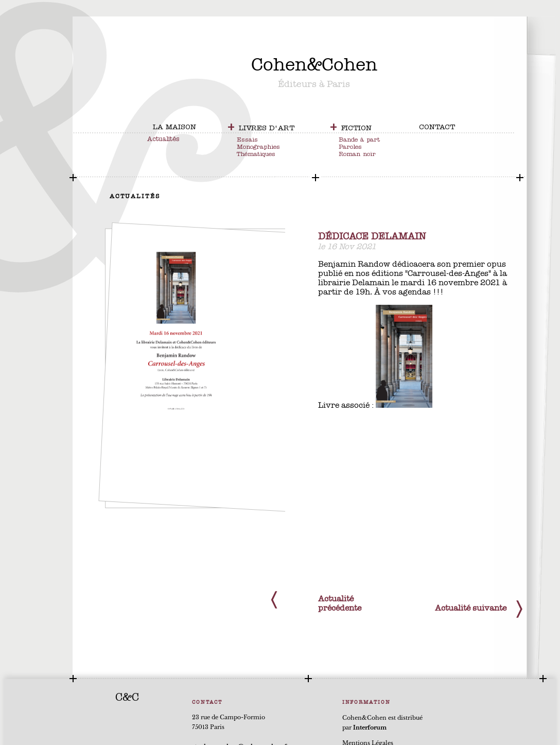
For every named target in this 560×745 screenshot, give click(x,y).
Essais (247, 141)
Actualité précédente (340, 603)
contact (437, 128)
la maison (174, 128)
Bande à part (359, 141)
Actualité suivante (471, 608)
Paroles (350, 148)
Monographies (258, 148)
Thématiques (256, 155)
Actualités (163, 140)
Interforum (370, 727)
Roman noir (357, 155)
